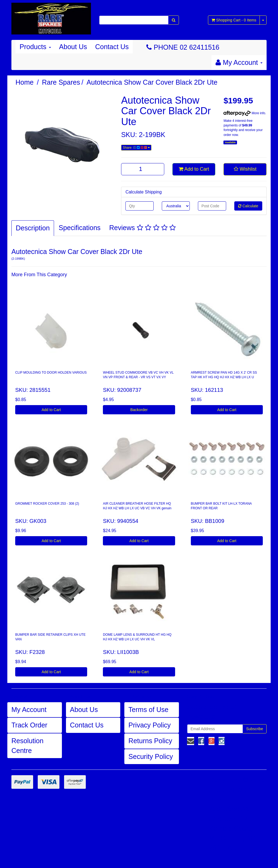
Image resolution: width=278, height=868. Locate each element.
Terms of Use (148, 710)
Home (25, 82)
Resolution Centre (27, 746)
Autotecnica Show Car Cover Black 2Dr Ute (152, 82)
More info (244, 113)
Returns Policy (150, 741)
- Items (234, 20)
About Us (73, 47)
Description (33, 228)
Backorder (139, 410)
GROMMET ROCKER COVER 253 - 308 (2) (47, 504)
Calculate (248, 206)
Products (35, 47)
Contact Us (112, 47)
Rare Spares (61, 82)
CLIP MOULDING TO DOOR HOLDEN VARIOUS (51, 373)
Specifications (80, 228)
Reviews (142, 228)
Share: (136, 148)
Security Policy (151, 756)
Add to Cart (194, 169)
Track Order (29, 725)
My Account (29, 710)
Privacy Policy (150, 725)
